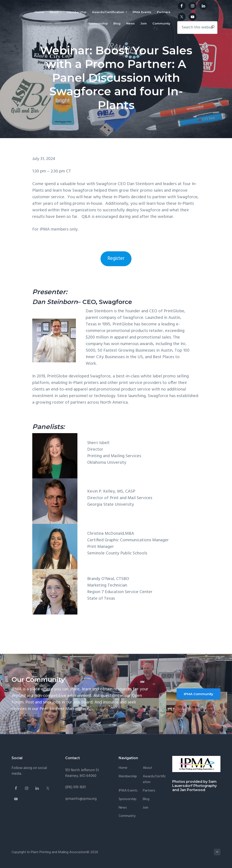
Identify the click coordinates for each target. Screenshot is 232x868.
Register (116, 259)
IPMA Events (128, 791)
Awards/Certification (154, 779)
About (148, 768)
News (123, 808)
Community (127, 816)
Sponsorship (128, 799)
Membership (128, 777)
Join (146, 808)
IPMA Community (199, 694)
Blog (146, 799)
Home (123, 768)
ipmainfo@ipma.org (81, 799)
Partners (149, 791)
